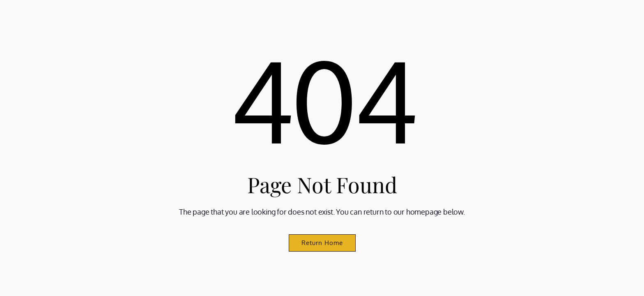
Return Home (322, 243)
